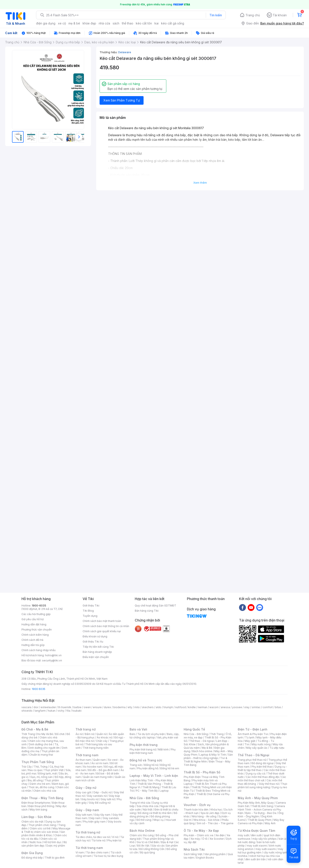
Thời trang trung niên (96, 748)
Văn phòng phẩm (215, 854)
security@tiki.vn (52, 660)
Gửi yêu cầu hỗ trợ (33, 619)
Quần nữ (101, 734)
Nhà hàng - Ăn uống (204, 816)
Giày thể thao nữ (269, 784)
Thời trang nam (87, 755)
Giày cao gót (83, 792)
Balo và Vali (138, 729)
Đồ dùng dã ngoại (263, 763)
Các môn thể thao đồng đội (262, 777)
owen (87, 707)
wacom (214, 707)
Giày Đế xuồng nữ (100, 803)
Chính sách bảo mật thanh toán (102, 621)
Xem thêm (200, 183)
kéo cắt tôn (144, 23)
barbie (77, 707)
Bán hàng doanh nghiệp (97, 652)
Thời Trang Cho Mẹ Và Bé (37, 734)
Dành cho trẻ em (40, 784)
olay (247, 707)
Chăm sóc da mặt (32, 822)
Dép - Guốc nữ (103, 792)
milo (137, 707)
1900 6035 (39, 689)
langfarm (40, 711)
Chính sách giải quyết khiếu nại (102, 631)
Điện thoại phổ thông (41, 806)
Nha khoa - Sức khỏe (207, 820)
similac (256, 707)
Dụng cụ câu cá (255, 773)
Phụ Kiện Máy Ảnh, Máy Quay (256, 803)
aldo (159, 707)
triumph (168, 707)
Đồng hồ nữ (151, 765)
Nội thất (148, 810)
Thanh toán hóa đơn (196, 810)
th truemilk (65, 707)
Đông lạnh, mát (48, 773)
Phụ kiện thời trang (144, 745)
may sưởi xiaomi (257, 846)
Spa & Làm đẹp (210, 813)
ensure (97, 707)
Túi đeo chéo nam (97, 852)
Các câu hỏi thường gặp (36, 614)
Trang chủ (253, 15)
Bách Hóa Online (142, 831)
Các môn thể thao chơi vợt (262, 779)
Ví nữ (115, 837)
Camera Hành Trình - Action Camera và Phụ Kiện (261, 810)
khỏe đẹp (89, 23)
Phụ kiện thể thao (262, 767)
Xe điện (220, 835)
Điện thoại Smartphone (36, 803)
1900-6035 (39, 606)
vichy (61, 711)
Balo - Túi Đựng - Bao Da (261, 813)
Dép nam (95, 818)
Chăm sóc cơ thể (40, 828)
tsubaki (77, 711)
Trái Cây (27, 767)
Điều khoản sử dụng (95, 636)
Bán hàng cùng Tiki (147, 611)
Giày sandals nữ (97, 796)
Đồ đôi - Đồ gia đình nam (103, 770)
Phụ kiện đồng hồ (148, 768)
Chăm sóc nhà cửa (45, 791)
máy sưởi (243, 835)
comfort (268, 707)
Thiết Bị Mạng (151, 787)
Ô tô (205, 839)
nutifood (180, 707)
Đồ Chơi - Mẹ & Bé (35, 729)
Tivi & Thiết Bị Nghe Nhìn (205, 760)
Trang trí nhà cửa (140, 803)
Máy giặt (250, 741)
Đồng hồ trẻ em (170, 768)
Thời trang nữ (86, 729)
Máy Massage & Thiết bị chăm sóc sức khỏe (46, 830)
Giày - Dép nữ (86, 788)
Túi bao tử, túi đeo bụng (108, 856)
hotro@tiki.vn (53, 655)
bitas (278, 707)
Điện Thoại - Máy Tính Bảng (42, 798)
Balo (132, 734)
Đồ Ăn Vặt (143, 846)
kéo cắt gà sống (173, 23)
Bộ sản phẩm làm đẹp (44, 844)
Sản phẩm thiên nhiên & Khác (43, 834)
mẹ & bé (74, 23)
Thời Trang (217, 734)
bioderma (119, 707)
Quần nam (99, 760)
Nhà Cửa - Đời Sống (144, 798)
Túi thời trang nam (89, 848)
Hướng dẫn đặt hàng (34, 624)
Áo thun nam (83, 760)
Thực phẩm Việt (54, 770)
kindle (192, 707)
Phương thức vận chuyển (37, 630)
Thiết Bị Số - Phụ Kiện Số (202, 772)
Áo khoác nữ (105, 737)
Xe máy (195, 839)
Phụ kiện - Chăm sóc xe (198, 835)
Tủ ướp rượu (277, 748)
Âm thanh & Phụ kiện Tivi (253, 734)
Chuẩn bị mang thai (41, 755)
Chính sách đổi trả (32, 640)
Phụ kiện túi (114, 840)
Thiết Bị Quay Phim (260, 820)
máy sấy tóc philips (264, 839)
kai (157, 23)
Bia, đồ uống (35, 780)
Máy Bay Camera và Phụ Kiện (261, 822)
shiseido (27, 711)
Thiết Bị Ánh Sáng (262, 806)
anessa (225, 707)
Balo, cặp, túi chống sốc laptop (154, 736)
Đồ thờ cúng (144, 820)
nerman (203, 707)
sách (116, 23)
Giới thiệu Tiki (91, 606)
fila (68, 711)
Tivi (247, 744)
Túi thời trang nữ (88, 832)
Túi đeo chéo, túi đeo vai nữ (93, 837)
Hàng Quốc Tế (194, 729)
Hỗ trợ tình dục (52, 842)
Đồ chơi (60, 734)
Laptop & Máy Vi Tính (213, 755)
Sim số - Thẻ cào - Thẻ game (215, 823)
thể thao (128, 23)
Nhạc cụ (158, 820)
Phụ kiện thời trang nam (153, 751)
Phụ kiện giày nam (94, 822)
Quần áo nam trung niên (98, 777)
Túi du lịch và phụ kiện (151, 734)
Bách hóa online (202, 751)
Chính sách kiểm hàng (35, 635)
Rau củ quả (35, 770)
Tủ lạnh (250, 737)
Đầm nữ (89, 734)
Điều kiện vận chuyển (96, 657)
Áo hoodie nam (93, 767)
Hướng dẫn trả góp (33, 645)
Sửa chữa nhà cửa (148, 806)
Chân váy (102, 741)
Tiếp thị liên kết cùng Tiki (98, 647)
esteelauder (48, 707)
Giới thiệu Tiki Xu (93, 642)
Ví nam (80, 852)
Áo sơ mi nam (100, 763)
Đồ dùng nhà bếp (32, 858)
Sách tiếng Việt (193, 854)
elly (130, 707)
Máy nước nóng (261, 744)
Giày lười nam (84, 815)
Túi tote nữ (98, 840)
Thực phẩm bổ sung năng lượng (263, 786)
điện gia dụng (46, 23)
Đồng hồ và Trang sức (146, 760)
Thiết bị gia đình (55, 858)
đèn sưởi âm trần (255, 859)
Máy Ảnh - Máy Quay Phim (258, 798)
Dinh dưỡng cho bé (41, 744)
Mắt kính (163, 749)
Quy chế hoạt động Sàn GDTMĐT (155, 606)
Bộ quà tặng (148, 852)
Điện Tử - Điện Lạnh (253, 729)
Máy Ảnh (270, 823)
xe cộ (62, 23)
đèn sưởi (256, 835)
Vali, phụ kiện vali (168, 737)
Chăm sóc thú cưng (142, 835)
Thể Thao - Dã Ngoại (254, 755)
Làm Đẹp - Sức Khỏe (36, 817)
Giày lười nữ (108, 799)
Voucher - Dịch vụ (197, 805)
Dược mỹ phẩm (56, 846)
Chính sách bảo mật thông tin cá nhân (106, 626)
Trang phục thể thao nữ (252, 760)
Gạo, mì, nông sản (41, 777)
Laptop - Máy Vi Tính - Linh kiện (154, 776)
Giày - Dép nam (87, 810)
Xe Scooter (217, 839)
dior (36, 707)
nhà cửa (104, 23)
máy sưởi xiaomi (266, 849)
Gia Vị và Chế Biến (148, 842)
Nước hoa (36, 842)
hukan (52, 711)
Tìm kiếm (216, 15)
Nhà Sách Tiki (194, 849)
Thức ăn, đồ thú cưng (41, 787)
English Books (205, 858)
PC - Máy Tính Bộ (147, 791)
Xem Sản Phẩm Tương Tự (122, 100)
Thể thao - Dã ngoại (201, 741)
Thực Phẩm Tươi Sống (38, 762)
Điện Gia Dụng (32, 853)
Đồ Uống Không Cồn (152, 849)
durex (108, 707)
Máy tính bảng (38, 810)
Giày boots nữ (90, 799)
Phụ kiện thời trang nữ (143, 749)
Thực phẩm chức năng (42, 825)
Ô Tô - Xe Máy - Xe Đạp (201, 831)
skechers (148, 707)
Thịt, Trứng (41, 767)
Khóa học (216, 810)
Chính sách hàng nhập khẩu (39, 650)
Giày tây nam (102, 815)
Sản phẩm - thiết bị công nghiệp (208, 756)
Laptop (164, 791)
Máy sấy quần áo (257, 748)
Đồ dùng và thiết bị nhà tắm (155, 813)
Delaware (125, 52)
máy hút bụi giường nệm (261, 851)
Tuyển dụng (90, 616)
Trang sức (136, 765)
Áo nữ (79, 734)
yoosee (237, 707)
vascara (26, 707)
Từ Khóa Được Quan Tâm (256, 831)
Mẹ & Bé (207, 748)
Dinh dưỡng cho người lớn (44, 748)
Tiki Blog (88, 611)
